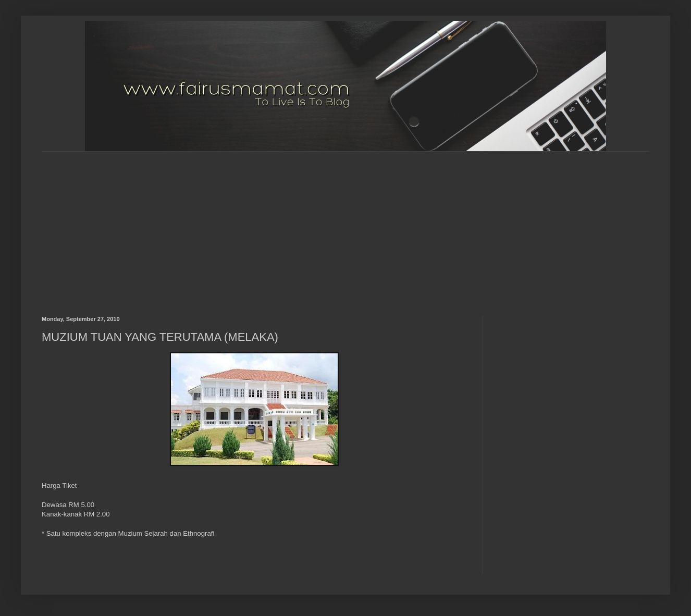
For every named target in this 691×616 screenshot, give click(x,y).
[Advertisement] (288, 225)
